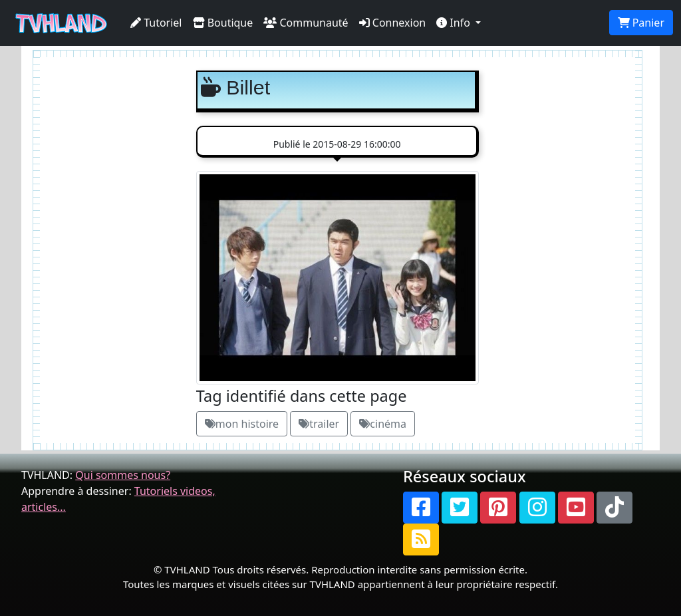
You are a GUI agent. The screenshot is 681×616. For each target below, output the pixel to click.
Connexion (393, 23)
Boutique (223, 23)
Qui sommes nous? (123, 475)
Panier (641, 23)
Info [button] (455, 23)
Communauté (306, 23)
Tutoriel (156, 23)
